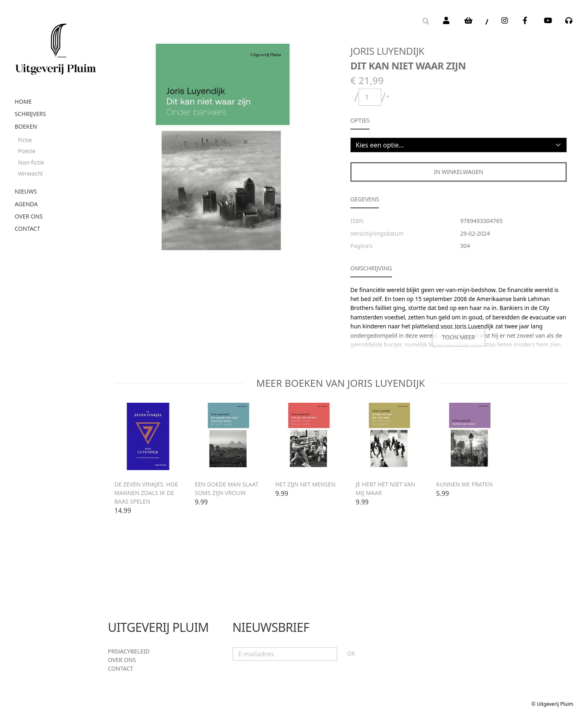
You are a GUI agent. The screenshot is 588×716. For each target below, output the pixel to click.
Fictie (25, 140)
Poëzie (27, 151)
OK (351, 653)
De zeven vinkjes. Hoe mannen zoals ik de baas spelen (146, 493)
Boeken (26, 126)
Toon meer (459, 337)
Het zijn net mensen (305, 484)
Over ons (29, 216)
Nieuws (26, 191)
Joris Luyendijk (387, 51)
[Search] (426, 22)
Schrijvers (30, 114)
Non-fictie (31, 162)
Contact (27, 229)
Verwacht (30, 173)
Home (23, 101)
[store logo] (56, 46)
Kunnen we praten (464, 484)
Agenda (26, 204)
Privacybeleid (129, 651)
